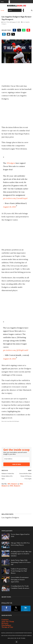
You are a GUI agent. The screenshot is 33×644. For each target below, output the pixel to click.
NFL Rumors (13, 484)
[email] (17, 459)
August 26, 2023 (10, 207)
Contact (5, 620)
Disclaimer (6, 625)
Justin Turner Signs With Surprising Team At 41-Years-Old (21, 562)
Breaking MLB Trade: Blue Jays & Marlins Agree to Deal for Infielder (21, 554)
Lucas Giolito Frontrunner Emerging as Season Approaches (20, 580)
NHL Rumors (15, 486)
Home (3, 10)
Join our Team (8, 621)
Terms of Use (7, 627)
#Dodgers (11, 163)
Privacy (5, 623)
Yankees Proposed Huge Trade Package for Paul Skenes (19, 571)
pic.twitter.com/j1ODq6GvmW (16, 350)
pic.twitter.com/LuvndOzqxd (15, 198)
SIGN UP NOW (17, 464)
